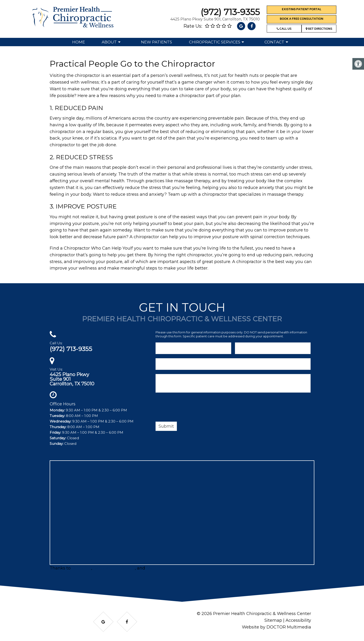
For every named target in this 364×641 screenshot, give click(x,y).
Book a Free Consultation (301, 19)
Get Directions (319, 29)
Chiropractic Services (215, 42)
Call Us (284, 29)
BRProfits (81, 568)
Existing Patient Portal (302, 10)
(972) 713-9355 (230, 12)
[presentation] (191, 408)
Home (79, 42)
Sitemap (273, 620)
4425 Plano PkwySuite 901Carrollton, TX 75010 (72, 379)
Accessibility (298, 620)
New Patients (156, 42)
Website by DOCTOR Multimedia (276, 627)
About (109, 42)
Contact (274, 42)
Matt (151, 568)
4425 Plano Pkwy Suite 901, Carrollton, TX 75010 (215, 19)
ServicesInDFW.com (114, 568)
